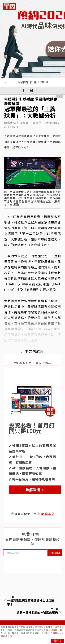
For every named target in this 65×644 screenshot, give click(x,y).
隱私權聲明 (52, 630)
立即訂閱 (55, 553)
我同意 (58, 641)
